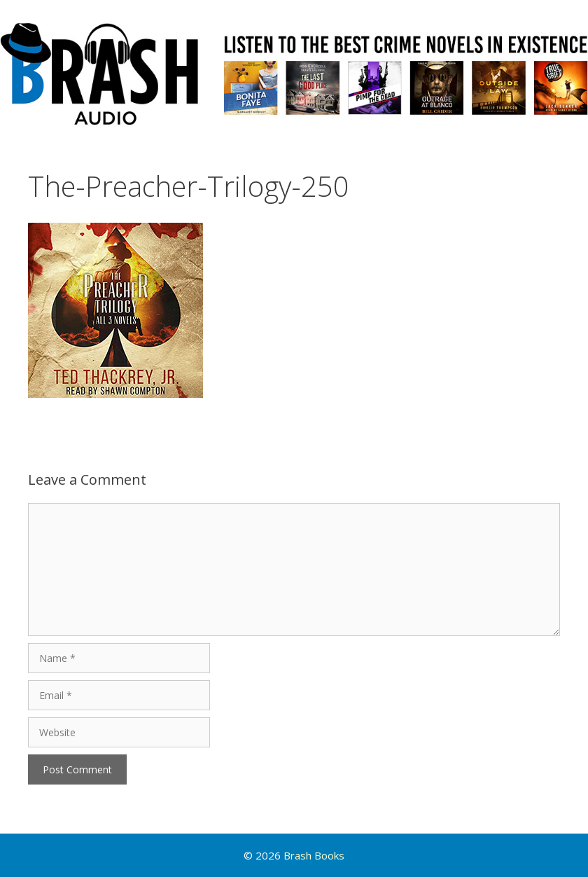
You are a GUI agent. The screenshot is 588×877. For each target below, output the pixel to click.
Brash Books (314, 855)
